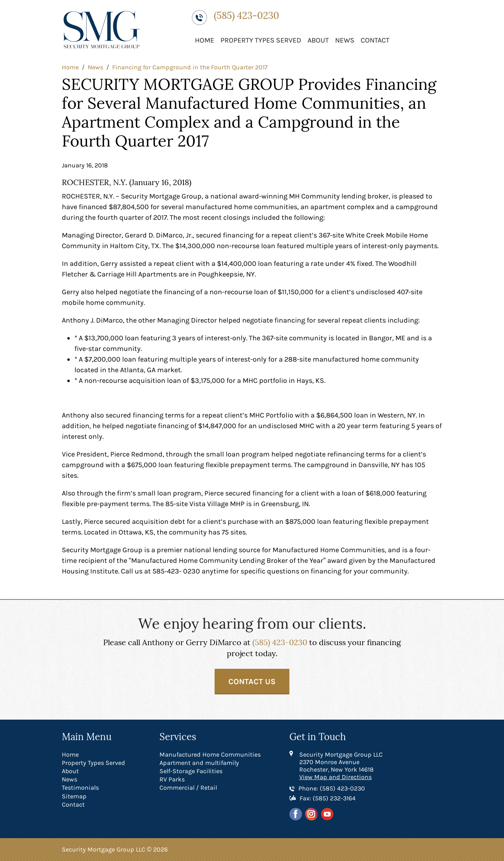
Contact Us (252, 682)
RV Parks (172, 779)
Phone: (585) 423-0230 (332, 788)
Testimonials (80, 788)
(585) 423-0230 (246, 16)
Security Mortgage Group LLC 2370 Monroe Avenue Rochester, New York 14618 (341, 762)
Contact (375, 40)
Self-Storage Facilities (191, 771)
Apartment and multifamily (199, 763)
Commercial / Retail (188, 788)
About (318, 40)
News (345, 40)
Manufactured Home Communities (210, 754)
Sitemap (74, 796)
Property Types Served (261, 40)
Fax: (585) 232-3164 (328, 798)
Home (205, 40)
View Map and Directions (335, 777)
